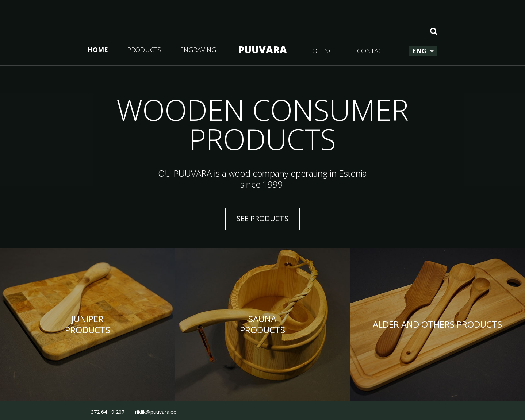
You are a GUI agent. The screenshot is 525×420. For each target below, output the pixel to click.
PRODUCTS (144, 50)
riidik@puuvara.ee (156, 412)
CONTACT (371, 51)
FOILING (321, 51)
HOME (98, 50)
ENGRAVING (198, 50)
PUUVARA (262, 49)
